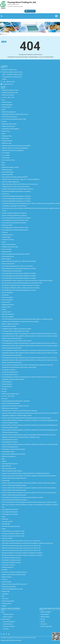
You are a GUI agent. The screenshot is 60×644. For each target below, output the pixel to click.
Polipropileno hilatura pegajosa (11, 129)
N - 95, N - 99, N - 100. (8, 97)
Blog (3, 459)
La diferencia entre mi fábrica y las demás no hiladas (16, 329)
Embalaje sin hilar (7, 136)
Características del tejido (9, 326)
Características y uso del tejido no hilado (13, 531)
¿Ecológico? (5, 594)
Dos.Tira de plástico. (8, 293)
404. (3, 596)
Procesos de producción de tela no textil (13, 534)
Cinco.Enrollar (6, 481)
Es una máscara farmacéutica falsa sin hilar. (14, 119)
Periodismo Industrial (8, 240)
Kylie (3, 165)
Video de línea (6, 131)
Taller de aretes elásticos (9, 244)
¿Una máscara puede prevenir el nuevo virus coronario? (17, 266)
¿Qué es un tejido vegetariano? (11, 182)
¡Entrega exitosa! (7, 603)
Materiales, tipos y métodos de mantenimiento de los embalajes (20, 411)
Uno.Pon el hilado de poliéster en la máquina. (14, 213)
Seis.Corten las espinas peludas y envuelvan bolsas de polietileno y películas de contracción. (28, 543)
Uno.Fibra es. (6, 194)
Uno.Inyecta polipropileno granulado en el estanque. (16, 191)
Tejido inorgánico (7, 259)
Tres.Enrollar (5, 295)
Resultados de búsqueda (9, 587)
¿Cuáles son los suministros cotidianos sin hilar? (15, 406)
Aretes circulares (7, 249)
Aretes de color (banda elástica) (11, 403)
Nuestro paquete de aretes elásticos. (12, 471)
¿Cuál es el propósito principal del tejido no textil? (16, 254)
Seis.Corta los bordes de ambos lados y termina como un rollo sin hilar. (21, 541)
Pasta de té (5, 519)
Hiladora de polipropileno (9, 112)
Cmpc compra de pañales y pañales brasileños (15, 177)
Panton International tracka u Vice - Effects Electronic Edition (19, 261)
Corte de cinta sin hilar (8, 264)
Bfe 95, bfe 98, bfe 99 (8, 95)
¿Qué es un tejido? (7, 538)
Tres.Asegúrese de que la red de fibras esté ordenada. (17, 341)
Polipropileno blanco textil (9, 124)
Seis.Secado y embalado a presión (11, 558)
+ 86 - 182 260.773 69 (9, 82)
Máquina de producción (9, 126)
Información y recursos (8, 565)
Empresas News (6, 107)
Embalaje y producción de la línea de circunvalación (16, 146)
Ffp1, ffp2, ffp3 (6, 524)
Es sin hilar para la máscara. (10, 117)
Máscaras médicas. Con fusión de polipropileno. (15, 148)
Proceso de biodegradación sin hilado (12, 589)
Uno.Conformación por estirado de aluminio (14, 223)
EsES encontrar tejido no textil (10, 394)
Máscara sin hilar (7, 143)
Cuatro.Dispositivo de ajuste (10, 440)
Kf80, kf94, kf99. (7, 466)
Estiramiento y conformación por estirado (14, 449)
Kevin (4, 162)
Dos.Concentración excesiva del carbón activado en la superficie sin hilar (22, 283)
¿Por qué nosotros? (7, 522)
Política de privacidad (8, 601)
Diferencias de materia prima (10, 408)
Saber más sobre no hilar (9, 469)
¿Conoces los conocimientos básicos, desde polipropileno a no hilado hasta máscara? (26, 473)
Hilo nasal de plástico (8, 172)
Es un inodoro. (6, 153)
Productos (5, 232)
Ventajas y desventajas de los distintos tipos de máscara (18, 189)
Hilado (3, 87)
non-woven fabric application (50, 608)
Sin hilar (4, 122)
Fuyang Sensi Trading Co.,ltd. (9, 70)
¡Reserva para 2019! (7, 175)
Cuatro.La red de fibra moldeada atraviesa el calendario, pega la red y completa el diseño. (27, 418)
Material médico (6, 307)
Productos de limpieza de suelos (11, 526)
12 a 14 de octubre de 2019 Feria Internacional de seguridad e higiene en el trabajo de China (27, 319)
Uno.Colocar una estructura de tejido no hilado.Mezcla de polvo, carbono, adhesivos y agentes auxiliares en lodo (31, 209)
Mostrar (4, 309)
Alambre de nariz (7, 252)
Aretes (4, 242)
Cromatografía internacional (10, 464)
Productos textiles (7, 141)
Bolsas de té (5, 138)
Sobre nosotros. (6, 302)
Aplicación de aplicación (9, 456)
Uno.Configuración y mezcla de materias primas (15, 220)
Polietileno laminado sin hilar (10, 93)
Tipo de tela (5, 599)
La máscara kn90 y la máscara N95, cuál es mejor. (16, 331)
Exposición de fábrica (8, 305)
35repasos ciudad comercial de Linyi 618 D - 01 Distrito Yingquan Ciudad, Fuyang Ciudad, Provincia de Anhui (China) (12, 76)
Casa (3, 34)
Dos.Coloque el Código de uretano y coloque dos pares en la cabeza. (21, 285)
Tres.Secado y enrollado (9, 370)
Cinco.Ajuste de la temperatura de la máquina (15, 500)
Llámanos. (4, 66)
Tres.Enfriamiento (7, 382)
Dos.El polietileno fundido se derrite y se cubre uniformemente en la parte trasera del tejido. (27, 281)
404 (6, 34)
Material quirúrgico (7, 105)
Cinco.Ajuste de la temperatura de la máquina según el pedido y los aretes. (23, 497)
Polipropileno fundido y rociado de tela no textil (15, 114)
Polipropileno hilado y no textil (10, 90)
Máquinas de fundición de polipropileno (13, 150)
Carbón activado (7, 582)
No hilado (5, 570)
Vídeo (4, 517)
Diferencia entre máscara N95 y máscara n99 (14, 584)
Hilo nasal (5, 399)
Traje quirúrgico (6, 237)
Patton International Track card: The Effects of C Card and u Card (20, 184)
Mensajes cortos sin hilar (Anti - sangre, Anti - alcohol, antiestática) (21, 179)
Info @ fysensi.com (8, 84)
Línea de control (6, 312)
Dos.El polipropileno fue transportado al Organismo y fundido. (19, 269)
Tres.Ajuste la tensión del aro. (10, 372)
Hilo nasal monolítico (8, 317)
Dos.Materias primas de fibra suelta (12, 271)
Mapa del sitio (6, 591)
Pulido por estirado (7, 225)
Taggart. (4, 606)
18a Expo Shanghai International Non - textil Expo (16, 401)
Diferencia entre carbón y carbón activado (14, 575)
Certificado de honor (8, 235)
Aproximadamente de (8, 256)
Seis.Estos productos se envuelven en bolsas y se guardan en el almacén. (22, 553)
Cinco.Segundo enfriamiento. (10, 509)
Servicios (5, 389)
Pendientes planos (7, 170)
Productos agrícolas (8, 567)
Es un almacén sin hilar (8, 160)
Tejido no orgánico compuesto (10, 324)
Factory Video (6, 158)
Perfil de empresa (7, 102)
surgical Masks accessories (11, 608)
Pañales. (4, 461)
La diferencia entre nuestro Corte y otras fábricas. (16, 187)
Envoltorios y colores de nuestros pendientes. (15, 572)
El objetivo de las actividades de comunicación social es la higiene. (20, 322)
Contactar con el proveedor (30, 11)
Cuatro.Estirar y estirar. (8, 452)
